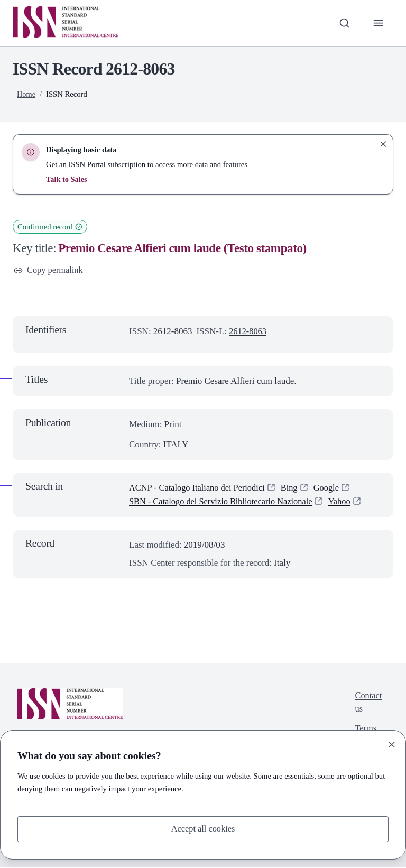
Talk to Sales (67, 179)
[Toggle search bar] (343, 23)
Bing (295, 488)
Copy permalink (49, 270)
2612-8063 (248, 332)
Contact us (368, 704)
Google (333, 488)
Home (26, 94)
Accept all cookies (203, 829)
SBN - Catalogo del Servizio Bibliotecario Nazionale (224, 502)
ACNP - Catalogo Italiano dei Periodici (200, 488)
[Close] (392, 744)
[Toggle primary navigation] (378, 23)
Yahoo (348, 502)
